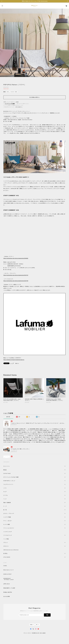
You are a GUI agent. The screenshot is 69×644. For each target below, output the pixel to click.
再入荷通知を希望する (34, 97)
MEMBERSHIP (7, 578)
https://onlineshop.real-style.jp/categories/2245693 (16, 258)
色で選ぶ (6, 553)
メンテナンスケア (8, 532)
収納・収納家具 (11, 503)
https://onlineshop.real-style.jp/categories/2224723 (16, 275)
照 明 (5, 510)
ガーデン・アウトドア (9, 513)
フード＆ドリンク (8, 535)
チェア (6, 492)
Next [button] (67, 42)
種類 (4, 92)
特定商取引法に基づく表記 (37, 633)
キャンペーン (7, 466)
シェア (12, 363)
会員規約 (44, 633)
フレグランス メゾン (8, 484)
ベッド (5, 499)
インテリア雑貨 (11, 517)
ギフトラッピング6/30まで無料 (11, 477)
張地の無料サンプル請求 (9, 588)
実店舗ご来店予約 (8, 592)
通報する (17, 363)
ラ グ (5, 506)
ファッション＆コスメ (9, 528)
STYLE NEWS (7, 557)
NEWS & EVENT (7, 574)
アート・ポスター (11, 521)
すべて (8, 417)
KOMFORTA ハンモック (9, 481)
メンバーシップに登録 (10, 104)
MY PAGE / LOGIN (9, 580)
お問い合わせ (7, 584)
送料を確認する (19, 107)
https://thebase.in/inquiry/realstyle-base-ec (14, 360)
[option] (34, 42)
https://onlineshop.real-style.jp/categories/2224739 (16, 281)
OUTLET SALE (7, 473)
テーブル (6, 495)
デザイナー (6, 546)
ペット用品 (6, 539)
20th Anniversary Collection (11, 550)
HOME (5, 566)
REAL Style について (9, 570)
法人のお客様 (7, 596)
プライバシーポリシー (28, 633)
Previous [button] (2, 42)
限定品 (5, 470)
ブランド (6, 542)
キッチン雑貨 (11, 524)
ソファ (8, 488)
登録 (47, 615)
